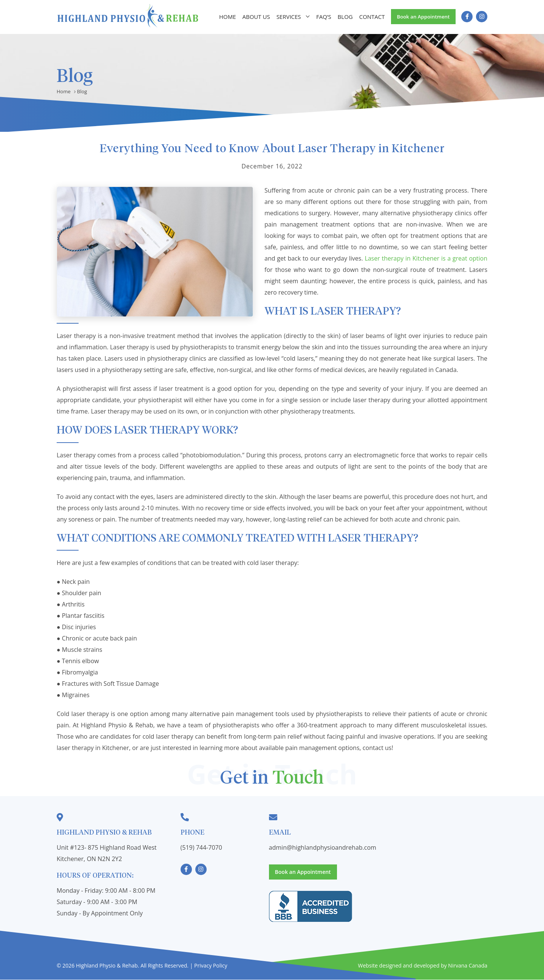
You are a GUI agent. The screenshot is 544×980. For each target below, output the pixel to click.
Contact (369, 17)
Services (288, 17)
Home (229, 17)
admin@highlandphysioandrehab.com (323, 847)
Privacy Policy (211, 966)
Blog (343, 17)
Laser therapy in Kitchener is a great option (426, 258)
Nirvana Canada (468, 966)
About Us (256, 17)
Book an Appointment (422, 17)
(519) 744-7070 (201, 847)
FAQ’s (322, 17)
